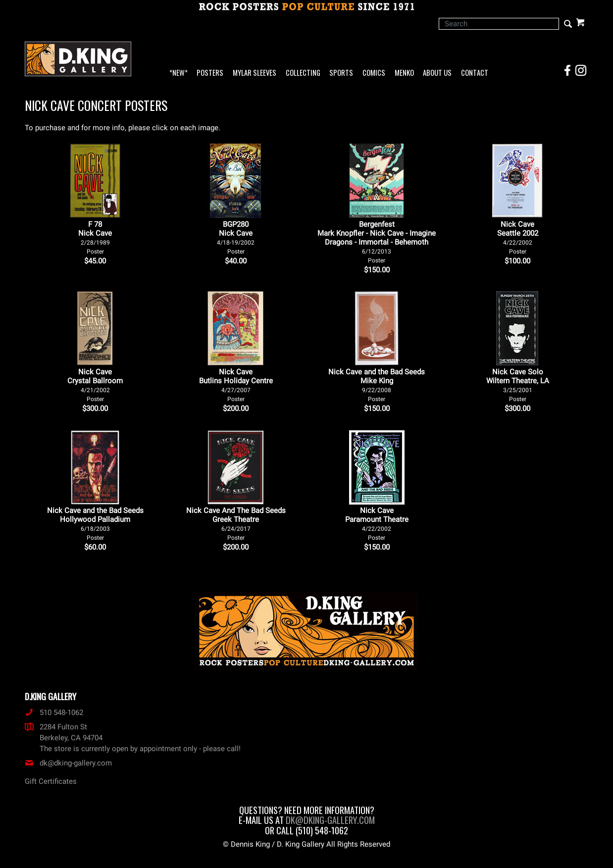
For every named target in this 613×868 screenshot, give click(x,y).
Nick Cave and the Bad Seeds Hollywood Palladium (95, 524)
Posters (210, 73)
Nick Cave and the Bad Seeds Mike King (377, 385)
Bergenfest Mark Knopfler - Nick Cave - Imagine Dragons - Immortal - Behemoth (377, 242)
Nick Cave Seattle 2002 (518, 237)
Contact (475, 73)
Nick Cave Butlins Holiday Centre (236, 385)
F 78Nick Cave (95, 237)
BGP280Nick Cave (236, 237)
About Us (437, 73)
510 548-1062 (54, 713)
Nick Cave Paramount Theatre (377, 524)
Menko (404, 73)
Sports (341, 73)
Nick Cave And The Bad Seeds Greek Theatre (236, 524)
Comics (374, 73)
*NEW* (179, 73)
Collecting (303, 73)
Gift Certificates (51, 781)
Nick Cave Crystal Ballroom (95, 385)
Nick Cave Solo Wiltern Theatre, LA (518, 385)
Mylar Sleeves (255, 73)
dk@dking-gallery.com (68, 763)
